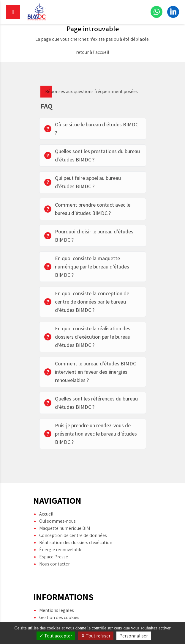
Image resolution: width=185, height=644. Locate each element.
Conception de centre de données (73, 525)
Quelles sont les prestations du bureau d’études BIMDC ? (92, 155)
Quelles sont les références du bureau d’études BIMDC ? (91, 403)
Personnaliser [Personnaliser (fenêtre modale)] (134, 636)
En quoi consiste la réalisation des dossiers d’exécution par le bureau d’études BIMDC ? (87, 337)
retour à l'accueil (93, 52)
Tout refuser (96, 636)
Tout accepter (56, 636)
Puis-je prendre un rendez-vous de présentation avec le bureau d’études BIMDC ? (91, 434)
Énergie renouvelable (61, 539)
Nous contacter (54, 553)
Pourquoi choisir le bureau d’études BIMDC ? (89, 236)
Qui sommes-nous (57, 511)
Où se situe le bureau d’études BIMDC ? (91, 129)
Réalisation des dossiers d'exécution (76, 532)
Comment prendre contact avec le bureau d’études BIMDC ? (87, 209)
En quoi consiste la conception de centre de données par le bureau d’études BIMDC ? (87, 302)
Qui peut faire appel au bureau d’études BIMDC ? (83, 182)
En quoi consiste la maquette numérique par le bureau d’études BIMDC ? (87, 267)
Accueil (46, 504)
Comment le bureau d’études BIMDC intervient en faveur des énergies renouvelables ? (90, 372)
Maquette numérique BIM (65, 518)
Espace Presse (54, 546)
